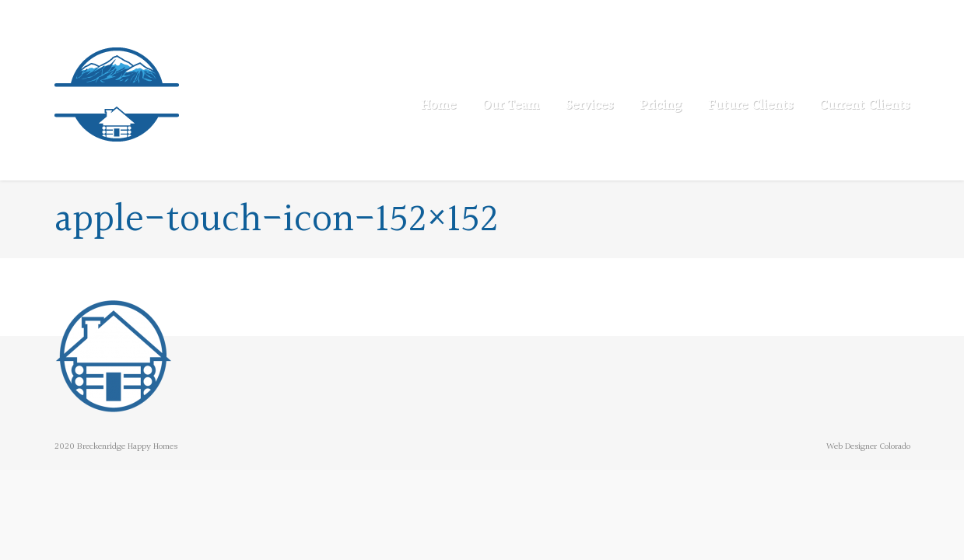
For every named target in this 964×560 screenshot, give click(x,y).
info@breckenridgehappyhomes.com (230, 16)
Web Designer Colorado (868, 447)
